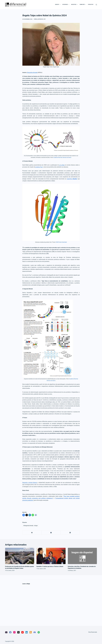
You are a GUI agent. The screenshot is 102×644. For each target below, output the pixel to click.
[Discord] (35, 632)
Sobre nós (83, 5)
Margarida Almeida (32, 73)
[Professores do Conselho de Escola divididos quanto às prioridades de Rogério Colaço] (20, 556)
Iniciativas (75, 5)
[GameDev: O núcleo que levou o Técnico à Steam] (51, 556)
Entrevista (41, 19)
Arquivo (58, 5)
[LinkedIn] (70, 533)
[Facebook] (32, 533)
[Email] (6, 632)
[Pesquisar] (96, 5)
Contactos (91, 4)
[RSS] (31, 632)
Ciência (36, 19)
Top (45, 19)
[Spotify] (39, 632)
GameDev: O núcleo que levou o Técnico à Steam (50, 566)
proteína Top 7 (39, 167)
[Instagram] (14, 632)
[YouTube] (22, 632)
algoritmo (72, 179)
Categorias (66, 5)
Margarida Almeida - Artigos (30, 526)
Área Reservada (93, 632)
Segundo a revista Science (30, 483)
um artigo (62, 165)
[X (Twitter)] (51, 533)
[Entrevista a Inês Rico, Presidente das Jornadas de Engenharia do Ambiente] (82, 556)
